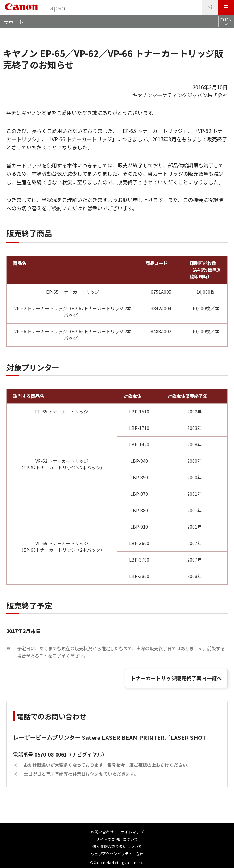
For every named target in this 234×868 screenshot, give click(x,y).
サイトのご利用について (117, 839)
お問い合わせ (102, 832)
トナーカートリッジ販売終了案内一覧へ (176, 678)
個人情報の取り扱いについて (117, 846)
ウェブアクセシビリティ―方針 (117, 854)
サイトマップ (132, 832)
